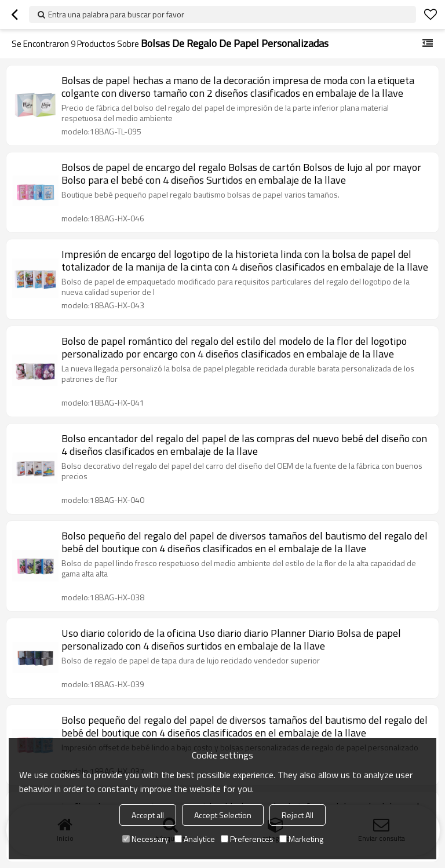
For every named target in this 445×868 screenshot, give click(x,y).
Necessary (145, 839)
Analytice (195, 839)
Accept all (148, 815)
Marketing (301, 839)
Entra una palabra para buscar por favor (116, 14)
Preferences (247, 839)
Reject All (298, 815)
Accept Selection (223, 815)
